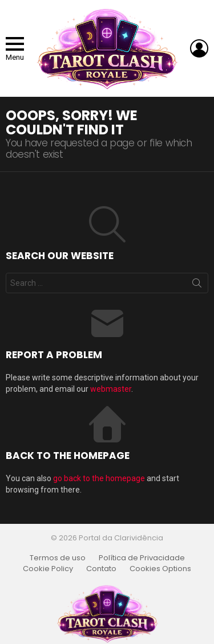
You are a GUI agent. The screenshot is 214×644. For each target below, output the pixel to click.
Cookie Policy (48, 569)
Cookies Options (160, 569)
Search (197, 285)
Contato (101, 569)
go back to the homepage (99, 478)
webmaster (111, 389)
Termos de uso (58, 558)
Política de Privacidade (142, 558)
